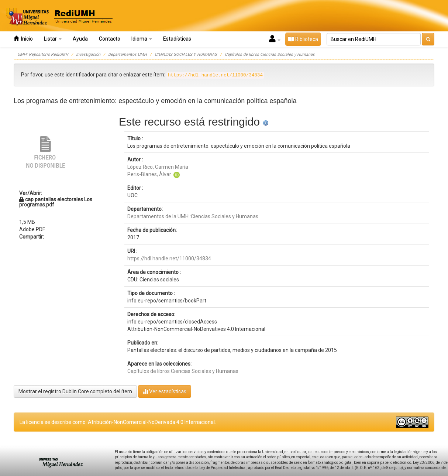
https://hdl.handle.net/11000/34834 (169, 258)
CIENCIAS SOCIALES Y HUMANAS (186, 54)
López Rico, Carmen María (158, 167)
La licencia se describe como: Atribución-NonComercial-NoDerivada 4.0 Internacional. (118, 422)
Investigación (88, 54)
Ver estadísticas (165, 391)
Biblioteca (303, 39)
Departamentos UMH (127, 54)
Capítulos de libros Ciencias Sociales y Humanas (270, 54)
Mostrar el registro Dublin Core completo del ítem (75, 391)
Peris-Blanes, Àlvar (149, 174)
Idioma (142, 39)
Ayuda (80, 39)
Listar (53, 39)
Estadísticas (177, 39)
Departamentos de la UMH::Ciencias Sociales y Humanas (193, 216)
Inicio (23, 39)
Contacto (110, 39)
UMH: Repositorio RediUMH (43, 54)
